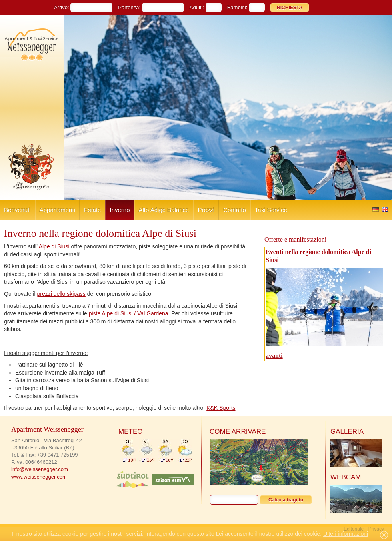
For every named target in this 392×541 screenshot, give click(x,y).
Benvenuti (17, 210)
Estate (93, 210)
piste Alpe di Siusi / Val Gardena (129, 313)
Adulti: (197, 7)
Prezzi (206, 210)
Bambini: (237, 7)
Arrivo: (62, 7)
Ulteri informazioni (346, 534)
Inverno (120, 210)
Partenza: (129, 7)
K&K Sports (221, 408)
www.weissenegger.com (39, 477)
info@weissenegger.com (40, 469)
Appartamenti (57, 210)
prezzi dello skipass (61, 294)
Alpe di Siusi (55, 246)
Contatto (235, 210)
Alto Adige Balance (164, 210)
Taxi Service (271, 210)
